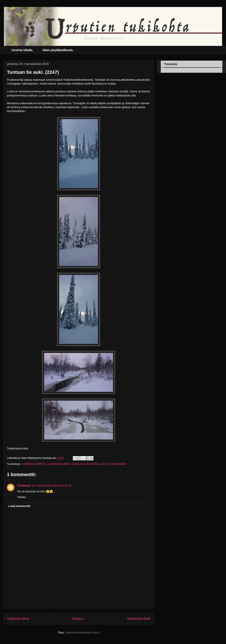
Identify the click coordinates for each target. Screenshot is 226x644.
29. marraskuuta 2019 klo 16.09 (52, 486)
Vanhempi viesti (139, 619)
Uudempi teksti (18, 619)
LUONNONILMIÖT (59, 464)
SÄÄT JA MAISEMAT (113, 464)
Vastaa (22, 497)
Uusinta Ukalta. (22, 50)
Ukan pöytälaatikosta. (58, 50)
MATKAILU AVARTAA (85, 464)
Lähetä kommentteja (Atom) (82, 632)
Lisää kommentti (19, 506)
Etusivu (78, 619)
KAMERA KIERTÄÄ (33, 464)
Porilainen (24, 486)
